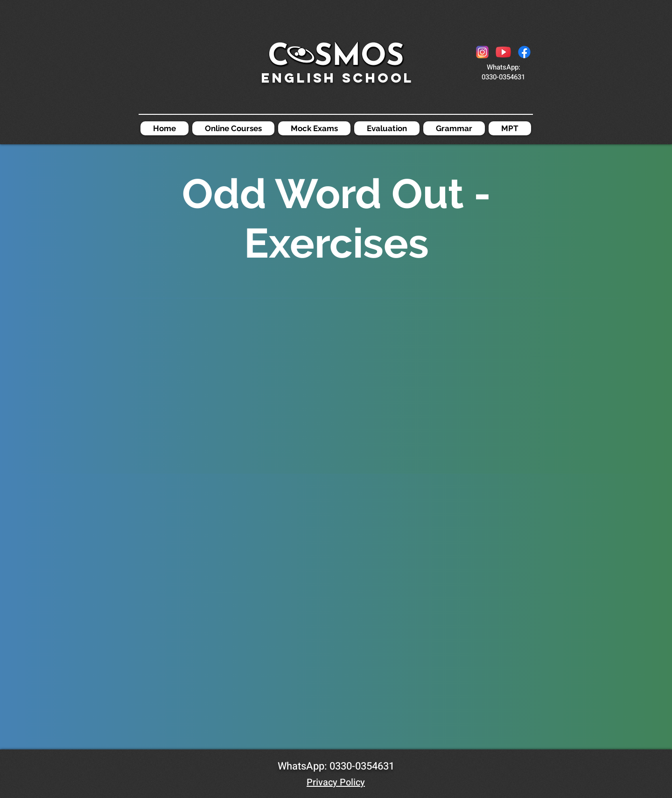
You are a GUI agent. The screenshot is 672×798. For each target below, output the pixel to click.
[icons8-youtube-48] (503, 52)
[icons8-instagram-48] (482, 52)
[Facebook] (524, 52)
